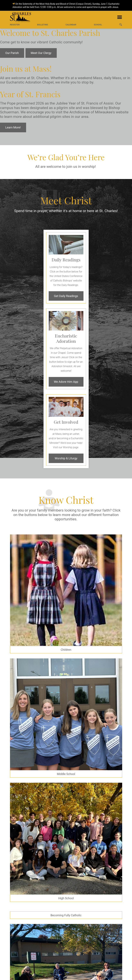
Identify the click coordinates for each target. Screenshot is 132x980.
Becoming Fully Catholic (66, 915)
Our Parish (12, 53)
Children (66, 650)
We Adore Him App (66, 382)
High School (66, 898)
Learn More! (13, 127)
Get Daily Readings (66, 296)
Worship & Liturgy (66, 458)
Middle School (66, 774)
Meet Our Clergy (41, 53)
